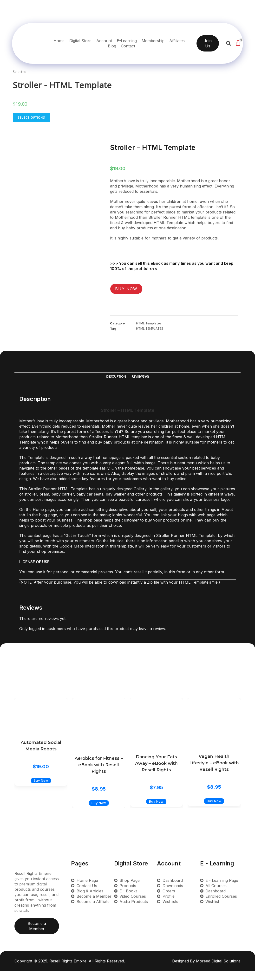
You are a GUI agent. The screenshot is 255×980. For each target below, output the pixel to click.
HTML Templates (149, 323)
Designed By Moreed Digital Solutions (206, 970)
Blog (112, 46)
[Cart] (238, 43)
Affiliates (177, 41)
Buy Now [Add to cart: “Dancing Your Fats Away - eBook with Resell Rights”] (156, 811)
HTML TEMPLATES (150, 329)
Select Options (31, 118)
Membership (153, 41)
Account (104, 41)
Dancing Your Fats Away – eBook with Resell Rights (156, 763)
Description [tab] (116, 377)
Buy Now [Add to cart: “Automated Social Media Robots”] (41, 790)
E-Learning (127, 41)
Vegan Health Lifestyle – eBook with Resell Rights (214, 763)
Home (59, 41)
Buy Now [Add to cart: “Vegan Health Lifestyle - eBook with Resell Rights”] (214, 810)
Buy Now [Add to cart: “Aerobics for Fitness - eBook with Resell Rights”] (99, 812)
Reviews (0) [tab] (140, 377)
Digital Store (80, 41)
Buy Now (126, 289)
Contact (128, 46)
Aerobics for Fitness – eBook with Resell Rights (99, 765)
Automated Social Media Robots (41, 746)
